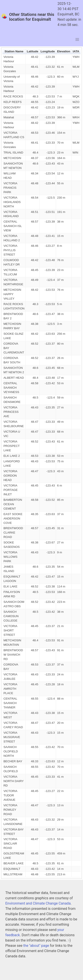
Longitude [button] (48, 51)
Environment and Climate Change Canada (38, 903)
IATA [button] (76, 51)
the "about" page (36, 946)
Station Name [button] (14, 51)
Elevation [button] (64, 51)
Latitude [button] (33, 51)
